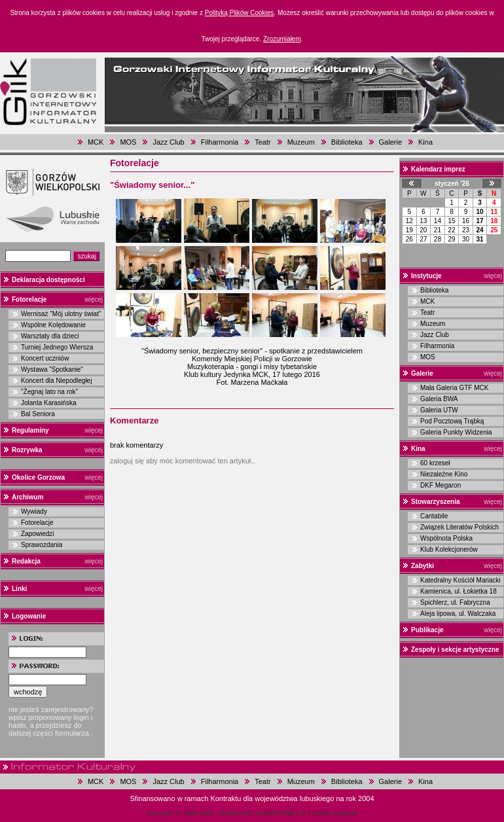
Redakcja (26, 561)
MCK (96, 142)
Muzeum (301, 142)
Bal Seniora (38, 414)
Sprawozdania (42, 545)
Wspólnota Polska (446, 538)
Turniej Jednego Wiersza (57, 347)
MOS (128, 142)
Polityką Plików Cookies (240, 13)
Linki (19, 589)
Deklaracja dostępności (48, 280)
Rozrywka (27, 450)
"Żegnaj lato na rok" (49, 392)
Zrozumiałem (282, 39)
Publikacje (427, 630)
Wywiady (34, 511)
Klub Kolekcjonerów (449, 549)
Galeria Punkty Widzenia (456, 432)
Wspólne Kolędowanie (53, 325)
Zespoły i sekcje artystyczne (455, 650)
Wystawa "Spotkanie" (52, 369)
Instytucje (426, 276)
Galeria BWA (439, 399)
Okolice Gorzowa (38, 477)
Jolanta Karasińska (49, 403)
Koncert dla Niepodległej (56, 381)
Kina (425, 142)
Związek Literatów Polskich (459, 527)
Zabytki (423, 566)
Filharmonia (220, 142)
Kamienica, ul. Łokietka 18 (459, 591)
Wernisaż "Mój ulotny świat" (61, 314)
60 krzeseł (435, 463)
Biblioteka (347, 142)
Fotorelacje (29, 299)
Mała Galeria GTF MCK (454, 388)
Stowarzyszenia (435, 502)
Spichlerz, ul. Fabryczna (455, 602)
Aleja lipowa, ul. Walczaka (458, 614)
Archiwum (27, 497)
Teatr (262, 142)
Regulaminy (30, 430)
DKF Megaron (441, 485)
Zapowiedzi (38, 534)
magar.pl (345, 813)
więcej (94, 299)
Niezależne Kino (444, 474)
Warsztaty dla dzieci (50, 336)
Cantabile (434, 516)
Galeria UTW (439, 410)
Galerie (390, 142)
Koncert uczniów (45, 358)
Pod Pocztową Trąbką (452, 421)
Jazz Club (168, 142)
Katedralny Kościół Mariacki (460, 580)
